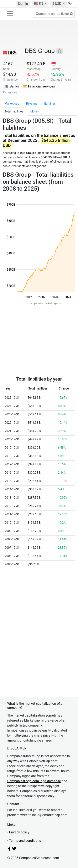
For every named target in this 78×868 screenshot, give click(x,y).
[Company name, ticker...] (54, 14)
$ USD (57, 4)
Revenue (32, 104)
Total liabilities (14, 111)
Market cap (12, 104)
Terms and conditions (25, 841)
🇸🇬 (53, 64)
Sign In (23, 4)
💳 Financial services (39, 86)
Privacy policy (19, 832)
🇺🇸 (39, 4)
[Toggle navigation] (10, 14)
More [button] (34, 111)
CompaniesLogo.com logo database (34, 781)
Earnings (50, 104)
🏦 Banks (12, 86)
